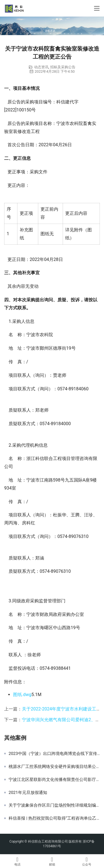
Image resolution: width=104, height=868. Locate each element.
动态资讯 (41, 67)
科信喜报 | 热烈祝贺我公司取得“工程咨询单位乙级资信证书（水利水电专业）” (54, 818)
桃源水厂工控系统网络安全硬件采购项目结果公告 (54, 767)
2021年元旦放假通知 (28, 793)
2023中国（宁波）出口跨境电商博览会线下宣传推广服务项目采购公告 (54, 754)
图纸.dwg (22, 695)
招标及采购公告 (63, 67)
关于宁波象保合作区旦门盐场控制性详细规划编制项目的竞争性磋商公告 (54, 805)
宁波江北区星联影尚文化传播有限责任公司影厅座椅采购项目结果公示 (54, 780)
